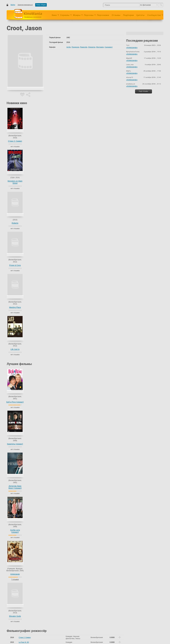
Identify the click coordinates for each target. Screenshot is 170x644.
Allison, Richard (51, 326)
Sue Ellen (22, 541)
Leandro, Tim (55, 438)
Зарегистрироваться (25, 5)
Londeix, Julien (51, 375)
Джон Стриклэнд (52, 447)
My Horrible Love (25, 277)
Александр (93, 194)
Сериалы (65, 15)
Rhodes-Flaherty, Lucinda (55, 245)
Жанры (77, 15)
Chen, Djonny (50, 366)
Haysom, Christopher (53, 386)
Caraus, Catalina (51, 231)
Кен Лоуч (49, 432)
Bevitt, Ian (49, 466)
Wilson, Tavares (51, 346)
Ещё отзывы (144, 91)
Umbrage (22, 371)
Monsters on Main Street (34, 140)
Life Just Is (113, 141)
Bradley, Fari (50, 405)
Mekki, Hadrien (51, 541)
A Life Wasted (24, 362)
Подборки (128, 15)
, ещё (63, 238)
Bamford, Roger (51, 471)
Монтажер (100, 47)
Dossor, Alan (50, 469)
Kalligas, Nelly (55, 238)
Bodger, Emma (59, 466)
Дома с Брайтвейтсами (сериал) (31, 451)
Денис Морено (55, 233)
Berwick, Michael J (52, 356)
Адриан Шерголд (56, 473)
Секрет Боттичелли (26, 487)
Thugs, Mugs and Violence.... (29, 366)
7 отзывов (93, 202)
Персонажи (103, 15)
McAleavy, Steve (51, 285)
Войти (13, 5)
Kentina (21, 356)
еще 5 (48, 459)
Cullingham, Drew (52, 371)
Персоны (89, 15)
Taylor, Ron (60, 572)
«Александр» (132, 48)
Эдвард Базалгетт (57, 457)
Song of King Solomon (27, 317)
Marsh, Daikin (50, 455)
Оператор (92, 47)
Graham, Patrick (51, 402)
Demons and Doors (26, 237)
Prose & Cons (74, 141)
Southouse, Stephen (53, 317)
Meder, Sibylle (51, 423)
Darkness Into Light (26, 311)
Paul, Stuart (50, 350)
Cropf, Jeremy (51, 572)
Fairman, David (51, 311)
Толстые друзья (25, 442)
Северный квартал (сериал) (29, 437)
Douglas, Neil (50, 436)
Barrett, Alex (50, 296)
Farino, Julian (50, 427)
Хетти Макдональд (53, 394)
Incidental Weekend (26, 326)
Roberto (54, 139)
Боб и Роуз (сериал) (15, 194)
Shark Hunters (24, 572)
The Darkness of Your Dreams (29, 423)
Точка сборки (41, 5)
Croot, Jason (50, 235)
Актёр (69, 47)
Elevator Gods (113, 194)
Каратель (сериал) (35, 194)
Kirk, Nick (61, 326)
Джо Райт (59, 427)
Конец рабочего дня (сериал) (29, 447)
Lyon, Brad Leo (51, 267)
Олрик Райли (57, 396)
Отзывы (116, 15)
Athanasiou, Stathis (52, 418)
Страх (21, 246)
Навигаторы (23, 432)
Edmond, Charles (52, 277)
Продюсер (75, 47)
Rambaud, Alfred (51, 305)
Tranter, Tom (50, 381)
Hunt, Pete (49, 282)
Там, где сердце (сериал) (28, 467)
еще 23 (58, 469)
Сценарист (109, 47)
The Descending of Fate (27, 477)
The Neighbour (24, 418)
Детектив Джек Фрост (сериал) (54, 195)
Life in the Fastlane (25, 346)
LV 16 (21, 386)
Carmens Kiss (24, 341)
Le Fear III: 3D (24, 222)
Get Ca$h (22, 241)
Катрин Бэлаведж (52, 477)
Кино (54, 15)
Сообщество (154, 15)
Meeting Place (93, 141)
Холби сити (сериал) (74, 195)
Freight (21, 350)
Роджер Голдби (51, 451)
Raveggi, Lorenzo (52, 482)
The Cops (22, 463)
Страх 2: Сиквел (15, 141)
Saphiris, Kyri (59, 247)
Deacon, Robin (51, 390)
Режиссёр (84, 47)
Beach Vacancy (24, 331)
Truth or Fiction (24, 376)
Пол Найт (59, 366)
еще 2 (48, 398)
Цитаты (141, 15)
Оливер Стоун (51, 412)
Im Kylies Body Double (27, 390)
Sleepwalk (22, 407)
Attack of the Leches (26, 402)
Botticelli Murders (25, 482)
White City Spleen (25, 305)
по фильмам (149, 5)
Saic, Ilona (49, 247)
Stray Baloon (23, 381)
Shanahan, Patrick (52, 362)
